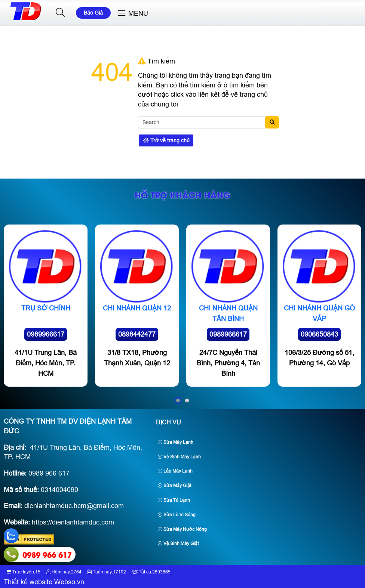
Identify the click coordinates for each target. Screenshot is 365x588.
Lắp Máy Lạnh (175, 471)
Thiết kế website (28, 582)
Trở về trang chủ (166, 140)
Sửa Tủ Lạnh (174, 500)
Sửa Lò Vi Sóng (177, 515)
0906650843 (319, 334)
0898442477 (137, 334)
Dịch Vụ (168, 422)
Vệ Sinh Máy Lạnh (179, 457)
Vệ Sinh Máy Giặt (178, 544)
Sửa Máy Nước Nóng (182, 529)
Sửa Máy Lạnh (176, 442)
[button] (61, 13)
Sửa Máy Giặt (174, 486)
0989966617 (46, 334)
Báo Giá (93, 13)
